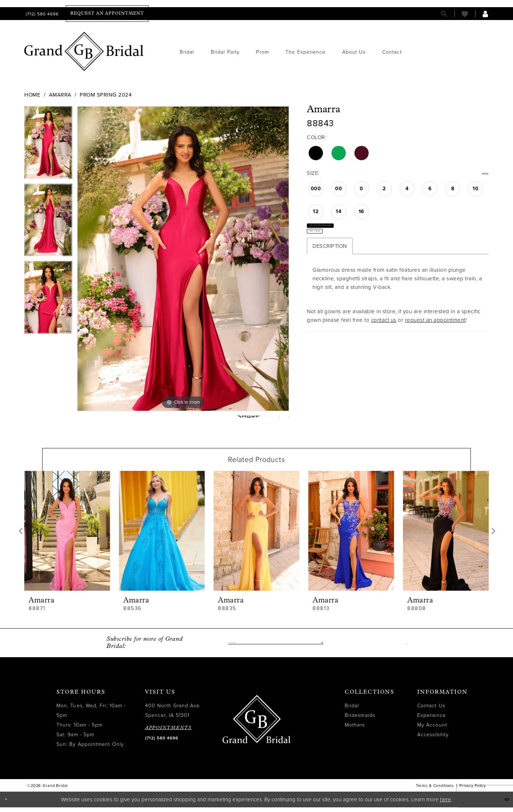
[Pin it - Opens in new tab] (271, 419)
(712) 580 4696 (162, 743)
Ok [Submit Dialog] (501, 804)
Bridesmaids (360, 720)
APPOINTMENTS (168, 733)
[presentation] (67, 536)
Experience (432, 720)
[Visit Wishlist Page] (465, 14)
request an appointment (435, 349)
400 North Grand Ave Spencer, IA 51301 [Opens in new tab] (173, 715)
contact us (384, 349)
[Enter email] (275, 648)
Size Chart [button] (475, 173)
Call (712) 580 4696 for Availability (356, 235)
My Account (432, 730)
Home (32, 95)
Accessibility (433, 740)
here (446, 804)
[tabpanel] (48, 145)
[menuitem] (41, 14)
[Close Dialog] (10, 804)
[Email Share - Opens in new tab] (286, 419)
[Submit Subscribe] (317, 648)
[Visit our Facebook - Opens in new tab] (405, 648)
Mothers (355, 730)
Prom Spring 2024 (106, 95)
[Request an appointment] (107, 14)
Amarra (60, 95)
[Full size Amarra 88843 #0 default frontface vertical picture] (183, 259)
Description (330, 275)
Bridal (352, 711)
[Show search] (444, 14)
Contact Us (431, 711)
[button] (485, 14)
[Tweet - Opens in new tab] (255, 419)
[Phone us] (41, 14)
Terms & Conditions (435, 791)
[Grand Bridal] (84, 51)
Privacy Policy (473, 791)
